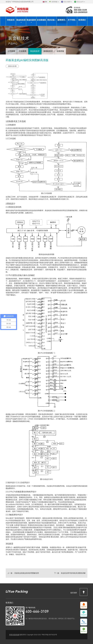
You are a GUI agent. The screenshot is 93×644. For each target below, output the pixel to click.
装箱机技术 (48, 51)
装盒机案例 (31, 21)
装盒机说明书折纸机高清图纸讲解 (73, 573)
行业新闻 (23, 51)
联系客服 (55, 2)
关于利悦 (72, 20)
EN (46, 2)
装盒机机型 (21, 21)
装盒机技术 (35, 51)
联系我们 (82, 20)
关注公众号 (81, 2)
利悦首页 (11, 20)
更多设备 (52, 20)
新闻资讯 (62, 20)
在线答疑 (60, 51)
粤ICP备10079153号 (50, 635)
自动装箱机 (41, 20)
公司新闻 (11, 51)
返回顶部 (79, 592)
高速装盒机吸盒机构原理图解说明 (26, 573)
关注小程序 (68, 2)
